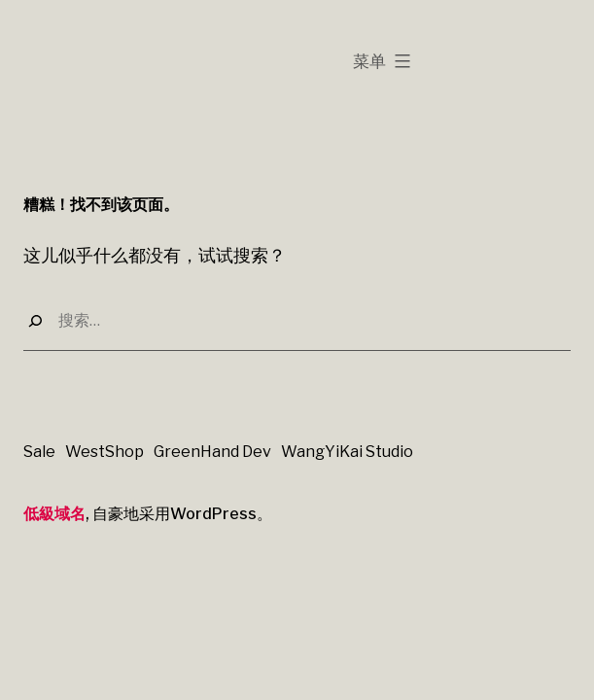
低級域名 (54, 513)
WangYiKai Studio (347, 452)
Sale (39, 452)
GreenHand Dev (212, 452)
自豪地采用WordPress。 (182, 514)
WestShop (105, 452)
